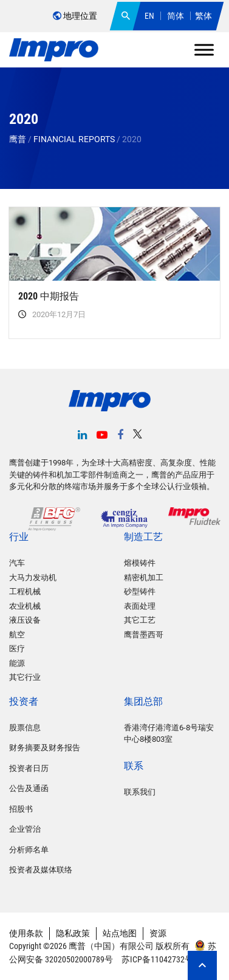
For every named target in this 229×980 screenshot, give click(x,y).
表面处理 (140, 606)
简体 (176, 16)
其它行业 (25, 677)
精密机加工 (144, 577)
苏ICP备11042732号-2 (159, 959)
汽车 (17, 563)
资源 (158, 933)
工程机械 (25, 591)
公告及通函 (29, 788)
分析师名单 (29, 850)
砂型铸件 (140, 591)
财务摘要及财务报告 (45, 748)
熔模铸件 (140, 563)
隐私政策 (73, 933)
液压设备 (25, 620)
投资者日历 (29, 768)
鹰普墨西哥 (144, 635)
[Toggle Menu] (204, 50)
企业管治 (25, 829)
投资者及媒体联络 (41, 870)
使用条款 (26, 933)
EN (149, 16)
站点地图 (120, 933)
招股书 (21, 809)
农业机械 (25, 606)
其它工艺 (140, 620)
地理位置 (75, 16)
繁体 (203, 16)
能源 (17, 663)
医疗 (17, 649)
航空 (17, 635)
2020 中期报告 (49, 296)
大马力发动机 (33, 577)
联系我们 (140, 792)
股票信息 (25, 728)
